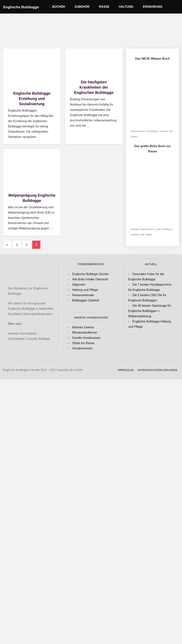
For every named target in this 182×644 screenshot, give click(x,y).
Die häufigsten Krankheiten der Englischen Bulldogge (94, 87)
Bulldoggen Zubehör (86, 300)
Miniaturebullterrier (85, 333)
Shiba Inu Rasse (83, 343)
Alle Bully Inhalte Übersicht (90, 279)
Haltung (128, 7)
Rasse (106, 7)
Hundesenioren (82, 348)
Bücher (60, 7)
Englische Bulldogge (21, 7)
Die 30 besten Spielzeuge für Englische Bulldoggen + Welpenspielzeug (149, 311)
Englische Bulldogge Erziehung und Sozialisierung (32, 99)
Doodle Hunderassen (86, 338)
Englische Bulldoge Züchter (91, 274)
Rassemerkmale (83, 295)
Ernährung (154, 7)
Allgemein (79, 285)
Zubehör (84, 7)
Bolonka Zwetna (83, 327)
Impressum (126, 370)
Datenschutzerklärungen (158, 370)
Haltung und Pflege (85, 290)
